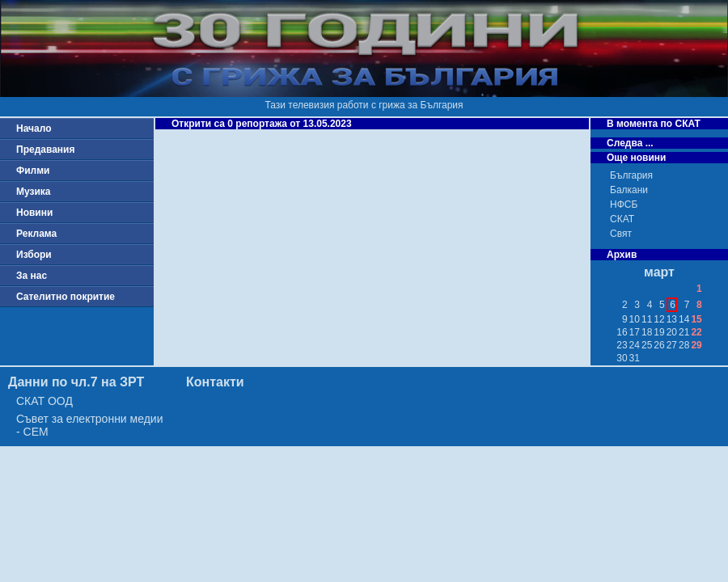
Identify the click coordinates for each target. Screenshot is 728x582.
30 (622, 358)
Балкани (629, 190)
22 (696, 332)
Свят (621, 234)
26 (659, 345)
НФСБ (624, 205)
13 (672, 319)
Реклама (36, 234)
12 (659, 319)
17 (635, 332)
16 (622, 332)
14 (684, 319)
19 (659, 332)
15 (696, 319)
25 (647, 345)
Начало (34, 129)
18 (647, 332)
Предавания (45, 150)
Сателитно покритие (66, 297)
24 (635, 345)
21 (684, 332)
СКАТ (622, 219)
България (631, 175)
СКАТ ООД (44, 401)
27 (672, 345)
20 (672, 332)
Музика (34, 192)
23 (622, 345)
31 (635, 358)
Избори (34, 255)
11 (647, 319)
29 (696, 345)
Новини (34, 213)
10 (635, 319)
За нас (32, 276)
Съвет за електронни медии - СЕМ (90, 425)
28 (684, 345)
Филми (33, 171)
